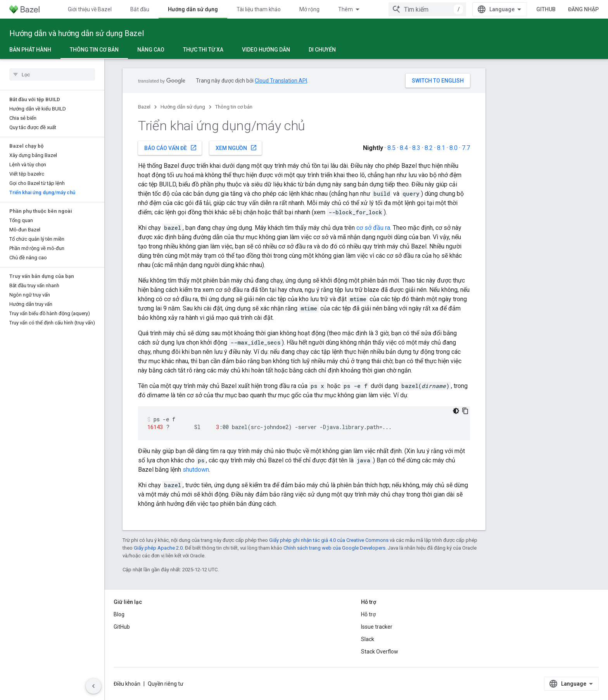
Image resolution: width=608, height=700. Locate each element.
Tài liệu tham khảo (259, 9)
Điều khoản (127, 684)
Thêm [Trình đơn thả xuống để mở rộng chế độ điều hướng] (345, 9)
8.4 (404, 148)
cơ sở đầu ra (373, 228)
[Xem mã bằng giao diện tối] (456, 411)
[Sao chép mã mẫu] (465, 411)
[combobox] (427, 9)
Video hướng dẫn (266, 50)
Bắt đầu (140, 9)
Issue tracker (377, 627)
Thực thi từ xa (203, 50)
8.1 (441, 148)
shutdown (196, 470)
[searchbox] (52, 74)
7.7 (466, 148)
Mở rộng (309, 9)
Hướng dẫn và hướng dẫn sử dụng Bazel (77, 33)
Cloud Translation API (281, 81)
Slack (368, 639)
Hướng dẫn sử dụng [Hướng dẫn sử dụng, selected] (193, 9)
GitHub (546, 9)
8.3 (416, 148)
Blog (119, 614)
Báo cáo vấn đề (171, 148)
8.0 (453, 148)
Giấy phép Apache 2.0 (158, 548)
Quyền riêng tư (166, 684)
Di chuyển (322, 50)
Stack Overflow (380, 652)
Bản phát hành (30, 50)
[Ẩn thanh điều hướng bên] (93, 686)
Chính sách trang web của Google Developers (334, 548)
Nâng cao (151, 50)
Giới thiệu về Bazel (90, 9)
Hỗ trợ (368, 614)
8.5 (391, 148)
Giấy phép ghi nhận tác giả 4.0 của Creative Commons (329, 540)
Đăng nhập (583, 9)
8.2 (429, 148)
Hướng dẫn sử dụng (183, 107)
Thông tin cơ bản (234, 107)
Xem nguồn (236, 148)
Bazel (144, 107)
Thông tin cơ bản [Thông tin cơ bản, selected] (94, 50)
